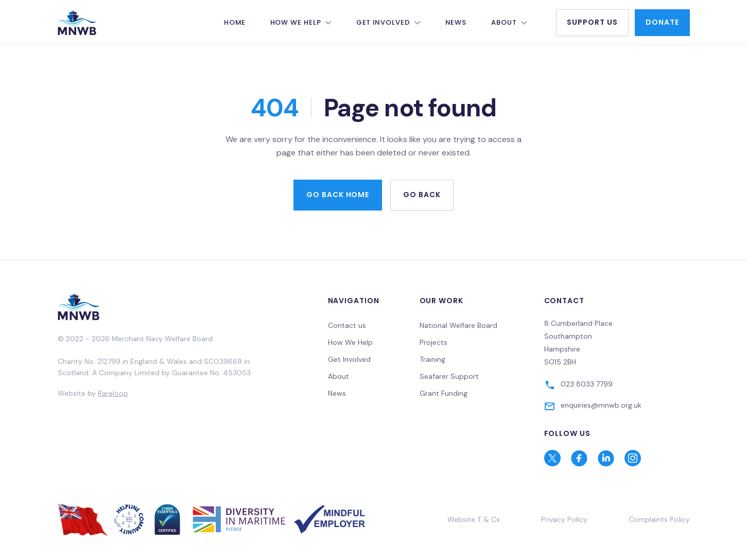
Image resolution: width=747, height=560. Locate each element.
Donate (662, 22)
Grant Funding (444, 393)
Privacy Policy (564, 519)
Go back (422, 195)
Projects (433, 342)
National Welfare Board (458, 325)
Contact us (347, 325)
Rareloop (113, 393)
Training (432, 359)
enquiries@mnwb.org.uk (601, 405)
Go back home (338, 195)
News (456, 22)
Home (235, 22)
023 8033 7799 (587, 384)
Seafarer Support (449, 376)
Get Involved (383, 22)
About (504, 22)
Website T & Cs (474, 519)
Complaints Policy (659, 519)
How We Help (296, 22)
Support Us (592, 22)
